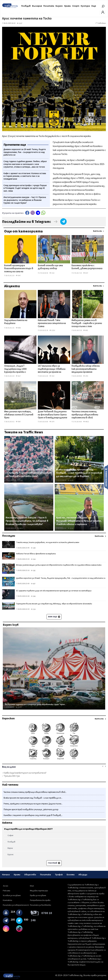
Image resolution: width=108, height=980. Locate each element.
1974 (52, 422)
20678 (19, 707)
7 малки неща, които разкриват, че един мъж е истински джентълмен (48, 542)
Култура (85, 6)
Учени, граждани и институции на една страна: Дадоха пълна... (33, 804)
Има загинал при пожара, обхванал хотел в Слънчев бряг (19, 415)
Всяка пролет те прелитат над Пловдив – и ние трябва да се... (33, 798)
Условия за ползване (12, 896)
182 (33, 571)
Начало (6, 875)
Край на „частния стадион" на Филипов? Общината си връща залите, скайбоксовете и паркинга (79, 521)
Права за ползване (38, 896)
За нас (6, 886)
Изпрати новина (106, 477)
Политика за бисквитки (40, 905)
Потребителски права (40, 900)
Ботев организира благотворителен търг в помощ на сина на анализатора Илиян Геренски (19, 269)
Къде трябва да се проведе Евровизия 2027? (28, 829)
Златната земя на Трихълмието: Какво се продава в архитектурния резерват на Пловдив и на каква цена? (29, 473)
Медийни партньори (39, 891)
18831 (20, 528)
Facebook (27, 213)
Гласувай (54, 863)
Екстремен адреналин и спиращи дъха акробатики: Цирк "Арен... (36, 704)
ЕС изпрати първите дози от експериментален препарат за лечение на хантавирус (54, 591)
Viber (33, 213)
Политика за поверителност (16, 905)
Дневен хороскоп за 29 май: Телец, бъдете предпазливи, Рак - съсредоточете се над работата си (61, 578)
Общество (30, 875)
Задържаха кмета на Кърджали (16, 322)
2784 (86, 376)
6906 (18, 328)
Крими (67, 6)
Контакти (7, 900)
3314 (52, 376)
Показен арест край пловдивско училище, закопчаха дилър (31, 810)
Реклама (6, 891)
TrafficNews (102, 23)
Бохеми (71, 875)
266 (33, 596)
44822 (86, 422)
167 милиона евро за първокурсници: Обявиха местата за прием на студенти (52, 369)
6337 (86, 273)
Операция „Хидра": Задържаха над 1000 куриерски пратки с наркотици (15, 369)
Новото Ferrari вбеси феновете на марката (36, 554)
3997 (18, 422)
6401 (86, 330)
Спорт (76, 6)
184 (33, 548)
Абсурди (83, 875)
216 (33, 609)
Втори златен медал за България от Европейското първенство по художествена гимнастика (59, 565)
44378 (70, 480)
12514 (52, 330)
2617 (18, 376)
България (37, 6)
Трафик (59, 875)
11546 (20, 480)
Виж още (54, 617)
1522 (52, 273)
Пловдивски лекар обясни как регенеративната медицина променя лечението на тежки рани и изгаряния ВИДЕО (87, 369)
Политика (49, 6)
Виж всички (98, 231)
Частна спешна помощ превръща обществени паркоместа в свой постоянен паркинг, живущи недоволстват (85, 415)
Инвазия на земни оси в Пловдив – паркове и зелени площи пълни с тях (87, 323)
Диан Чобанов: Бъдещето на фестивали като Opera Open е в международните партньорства (53, 415)
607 (33, 584)
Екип (32, 886)
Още (94, 6)
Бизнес (59, 6)
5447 (18, 276)
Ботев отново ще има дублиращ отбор (50, 267)
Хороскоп (8, 718)
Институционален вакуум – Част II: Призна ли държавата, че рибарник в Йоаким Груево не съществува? (27, 521)
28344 (70, 528)
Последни (9, 536)
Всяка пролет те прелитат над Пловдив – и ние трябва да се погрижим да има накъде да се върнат (79, 473)
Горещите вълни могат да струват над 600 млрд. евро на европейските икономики (54, 604)
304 (33, 559)
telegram (38, 213)
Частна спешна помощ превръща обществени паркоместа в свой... (35, 792)
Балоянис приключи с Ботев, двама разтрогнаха (87, 267)
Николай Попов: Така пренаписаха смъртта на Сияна (52, 323)
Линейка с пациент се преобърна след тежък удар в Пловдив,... (33, 815)
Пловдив (26, 6)
